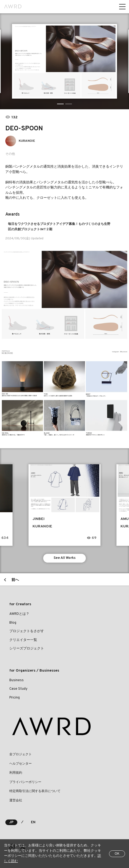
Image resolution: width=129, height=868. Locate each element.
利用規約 (16, 773)
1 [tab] (60, 104)
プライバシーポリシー (25, 782)
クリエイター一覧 (23, 640)
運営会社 (16, 801)
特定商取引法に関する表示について (35, 791)
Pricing (15, 698)
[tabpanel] (65, 61)
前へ (15, 580)
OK (117, 854)
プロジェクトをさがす (27, 631)
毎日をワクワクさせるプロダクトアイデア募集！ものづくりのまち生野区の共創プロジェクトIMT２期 (59, 227)
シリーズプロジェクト (27, 649)
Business (17, 680)
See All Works (65, 558)
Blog (13, 623)
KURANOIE (27, 141)
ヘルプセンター (21, 764)
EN (33, 822)
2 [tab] (69, 104)
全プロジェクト (21, 754)
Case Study (18, 689)
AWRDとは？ (19, 614)
